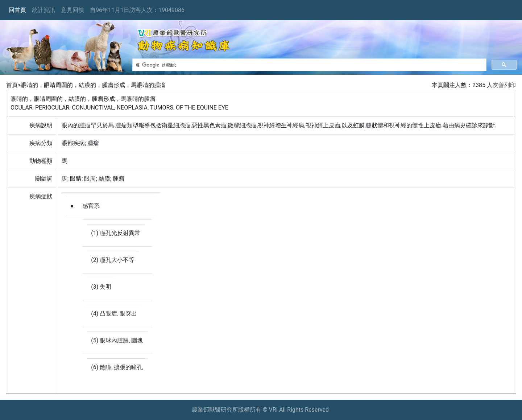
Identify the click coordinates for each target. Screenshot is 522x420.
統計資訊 (43, 10)
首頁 (12, 85)
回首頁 (17, 10)
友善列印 (504, 85)
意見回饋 (72, 10)
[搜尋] (309, 65)
